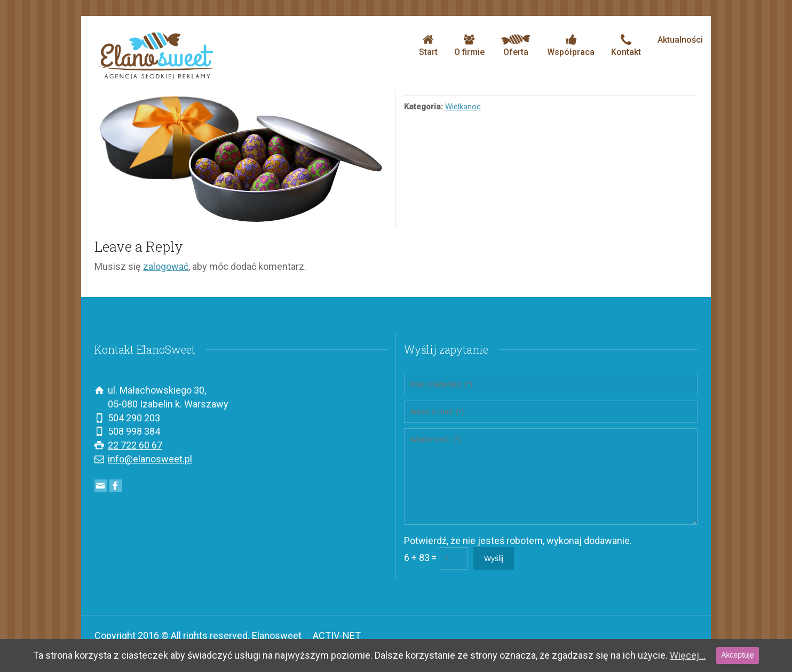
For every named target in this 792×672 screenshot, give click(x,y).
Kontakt (626, 46)
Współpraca (571, 46)
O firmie (469, 46)
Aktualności (680, 40)
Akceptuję (737, 655)
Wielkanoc (463, 107)
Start (428, 46)
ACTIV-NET (337, 635)
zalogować (166, 266)
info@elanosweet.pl (150, 459)
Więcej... (688, 655)
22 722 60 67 (135, 445)
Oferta (516, 46)
